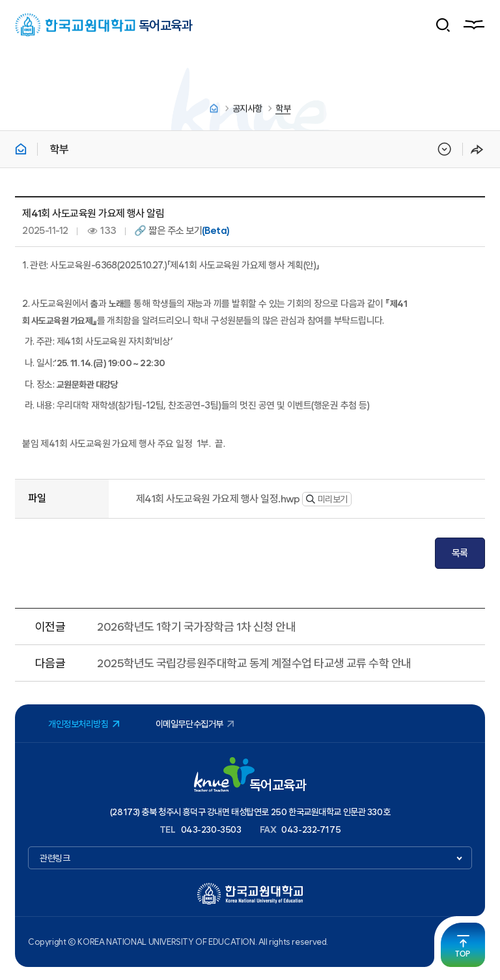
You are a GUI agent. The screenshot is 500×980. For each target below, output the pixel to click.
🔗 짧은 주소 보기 (182, 231)
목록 (460, 553)
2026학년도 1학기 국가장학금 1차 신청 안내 (196, 627)
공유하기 (477, 149)
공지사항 (247, 109)
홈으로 (214, 109)
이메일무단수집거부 (189, 724)
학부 (283, 109)
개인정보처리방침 (78, 724)
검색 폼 (443, 25)
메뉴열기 (473, 25)
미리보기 (326, 499)
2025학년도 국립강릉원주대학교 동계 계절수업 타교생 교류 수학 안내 (254, 663)
